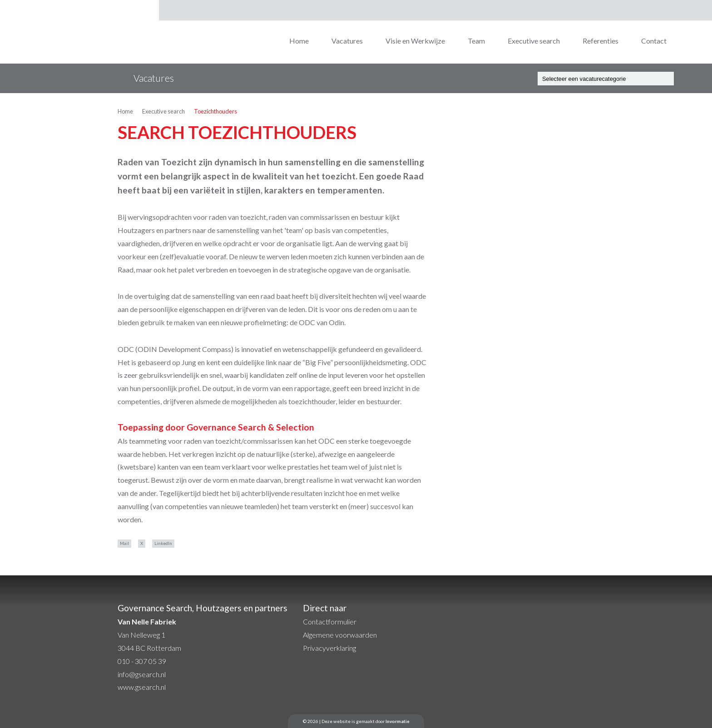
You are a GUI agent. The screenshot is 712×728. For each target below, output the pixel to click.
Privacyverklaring (329, 648)
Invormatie (398, 721)
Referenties (601, 41)
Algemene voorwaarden (340, 635)
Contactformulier (330, 622)
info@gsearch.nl (142, 674)
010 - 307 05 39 (142, 661)
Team (476, 41)
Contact (654, 41)
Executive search (534, 41)
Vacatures (347, 41)
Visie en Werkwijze (415, 41)
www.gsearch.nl (142, 687)
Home (299, 41)
